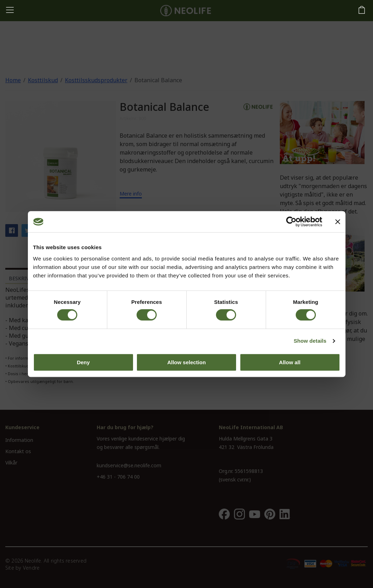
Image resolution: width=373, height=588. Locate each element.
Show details (310, 341)
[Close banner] (338, 222)
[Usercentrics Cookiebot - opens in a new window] (291, 222)
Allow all (290, 362)
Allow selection (186, 362)
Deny (83, 362)
